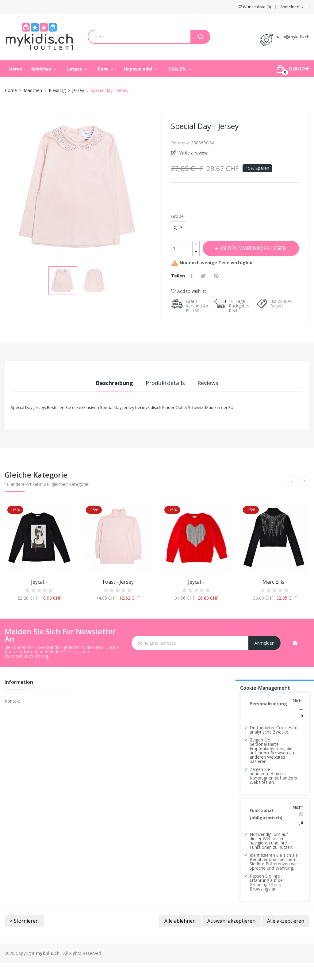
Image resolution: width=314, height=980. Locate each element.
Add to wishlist (189, 308)
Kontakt (12, 718)
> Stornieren (24, 938)
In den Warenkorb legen (228, 265)
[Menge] (182, 248)
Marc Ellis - (275, 599)
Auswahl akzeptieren (231, 938)
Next (157, 188)
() (255, 7)
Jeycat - (39, 599)
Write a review (193, 153)
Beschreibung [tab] (107, 400)
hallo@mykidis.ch (293, 37)
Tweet (206, 293)
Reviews (215, 400)
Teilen (193, 293)
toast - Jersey (118, 599)
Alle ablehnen (180, 938)
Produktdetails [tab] (165, 400)
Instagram (295, 660)
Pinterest (220, 293)
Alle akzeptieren (286, 938)
